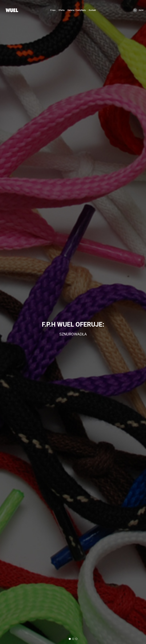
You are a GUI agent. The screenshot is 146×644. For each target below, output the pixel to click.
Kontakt (92, 10)
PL (135, 10)
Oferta (62, 10)
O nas (53, 10)
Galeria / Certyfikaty (77, 10)
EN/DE (141, 10)
